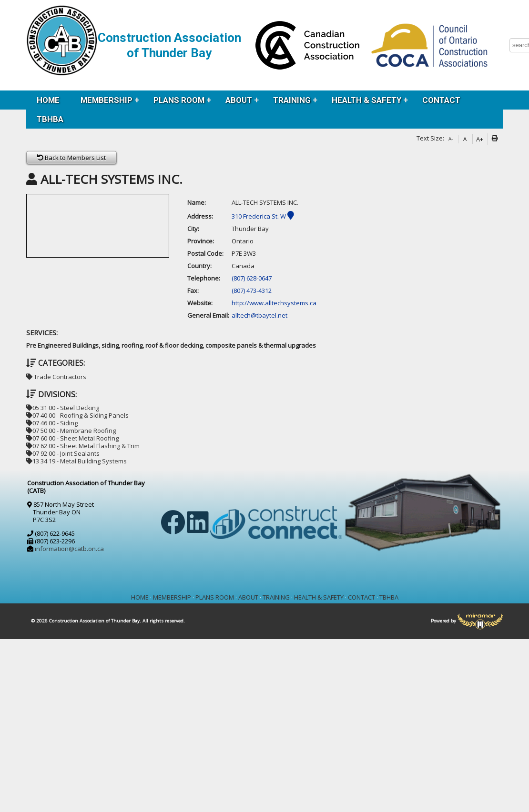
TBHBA (50, 119)
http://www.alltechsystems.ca (274, 303)
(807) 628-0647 (252, 278)
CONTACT (441, 100)
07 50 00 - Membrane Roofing (71, 431)
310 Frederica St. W (263, 216)
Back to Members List (71, 158)
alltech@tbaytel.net (259, 315)
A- (451, 139)
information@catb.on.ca (69, 549)
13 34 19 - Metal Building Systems (76, 461)
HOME (48, 100)
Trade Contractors (56, 377)
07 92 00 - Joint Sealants (63, 453)
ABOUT (239, 100)
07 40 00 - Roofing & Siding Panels (77, 415)
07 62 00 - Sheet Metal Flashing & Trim (83, 446)
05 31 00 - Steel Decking (63, 408)
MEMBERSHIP (107, 100)
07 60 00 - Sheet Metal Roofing (72, 438)
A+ (480, 139)
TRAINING (292, 100)
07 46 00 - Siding (52, 423)
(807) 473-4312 (252, 291)
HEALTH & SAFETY (366, 100)
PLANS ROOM (179, 100)
